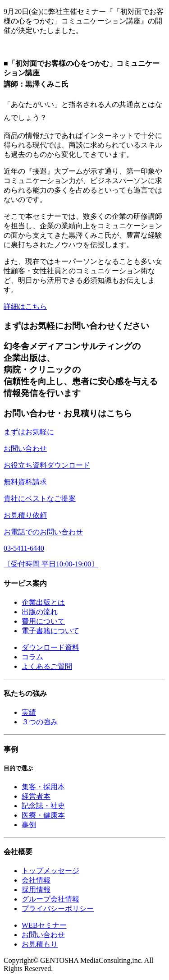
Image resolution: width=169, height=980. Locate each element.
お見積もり (40, 944)
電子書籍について (50, 631)
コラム (32, 657)
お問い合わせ (43, 935)
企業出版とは (43, 602)
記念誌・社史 (43, 806)
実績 (29, 712)
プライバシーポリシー (58, 909)
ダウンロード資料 (50, 647)
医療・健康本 (43, 815)
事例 (29, 825)
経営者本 (36, 796)
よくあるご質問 (47, 666)
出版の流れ (40, 612)
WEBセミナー (44, 925)
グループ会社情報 (50, 899)
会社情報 (36, 880)
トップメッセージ (50, 871)
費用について (43, 621)
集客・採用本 (43, 787)
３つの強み (40, 722)
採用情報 (36, 890)
